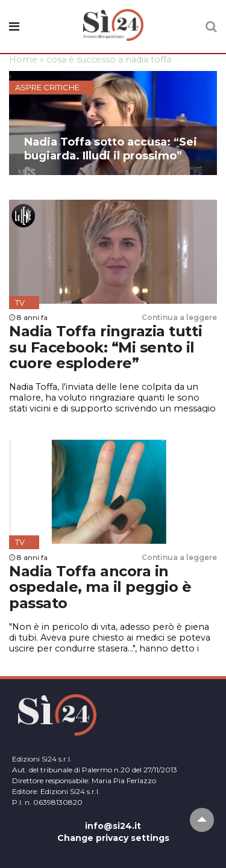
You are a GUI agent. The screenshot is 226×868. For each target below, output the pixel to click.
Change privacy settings (113, 838)
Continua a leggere (179, 317)
